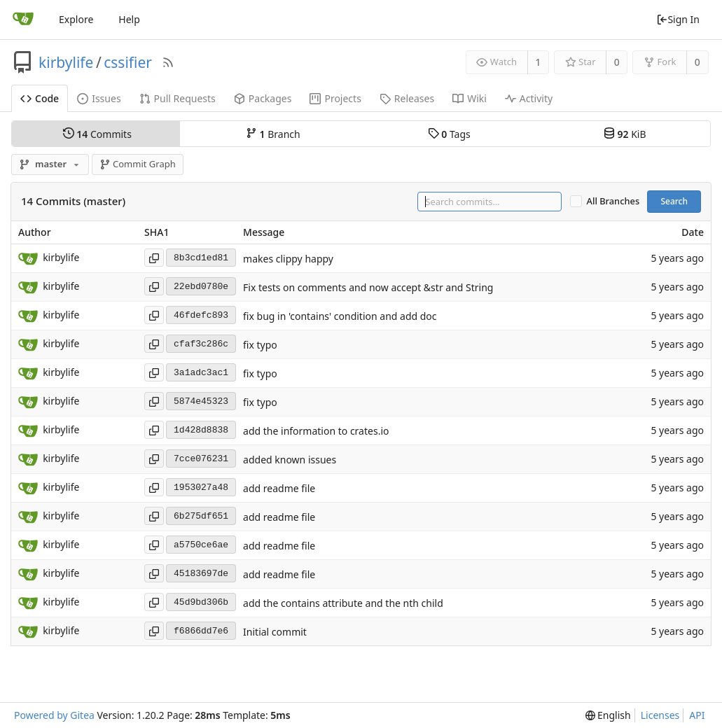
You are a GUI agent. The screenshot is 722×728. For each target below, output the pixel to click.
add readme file (279, 488)
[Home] (23, 20)
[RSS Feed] (168, 62)
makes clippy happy (288, 259)
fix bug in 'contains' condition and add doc (340, 316)
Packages (263, 98)
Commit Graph (138, 164)
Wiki (470, 98)
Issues (99, 98)
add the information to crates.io (316, 431)
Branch (273, 134)
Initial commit (275, 632)
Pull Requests (178, 98)
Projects (335, 98)
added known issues (290, 460)
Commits (97, 134)
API (697, 715)
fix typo (260, 345)
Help (129, 19)
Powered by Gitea (54, 715)
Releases (407, 98)
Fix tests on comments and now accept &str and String (368, 287)
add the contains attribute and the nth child (343, 603)
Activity (529, 98)
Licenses (660, 715)
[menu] (608, 715)
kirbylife (66, 62)
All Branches (613, 201)
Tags (449, 134)
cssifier (128, 62)
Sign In (678, 19)
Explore (76, 19)
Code (40, 98)
